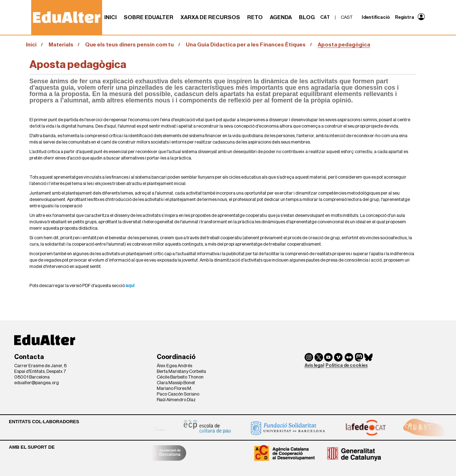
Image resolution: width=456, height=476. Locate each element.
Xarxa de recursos (210, 17)
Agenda (281, 17)
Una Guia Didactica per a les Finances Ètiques (246, 45)
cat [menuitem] (325, 17)
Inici (110, 17)
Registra (405, 17)
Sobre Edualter (149, 17)
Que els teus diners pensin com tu (129, 45)
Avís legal (314, 365)
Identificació (376, 17)
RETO (255, 17)
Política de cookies (347, 365)
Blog (307, 17)
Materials (61, 45)
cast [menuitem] (347, 17)
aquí (130, 285)
